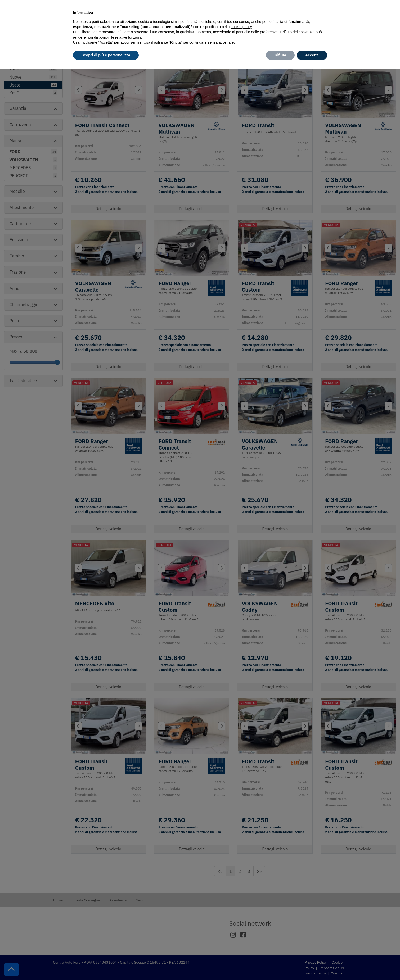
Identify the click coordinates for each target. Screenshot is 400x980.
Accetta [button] (312, 55)
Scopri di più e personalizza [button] (106, 55)
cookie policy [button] (241, 27)
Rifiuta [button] (280, 55)
